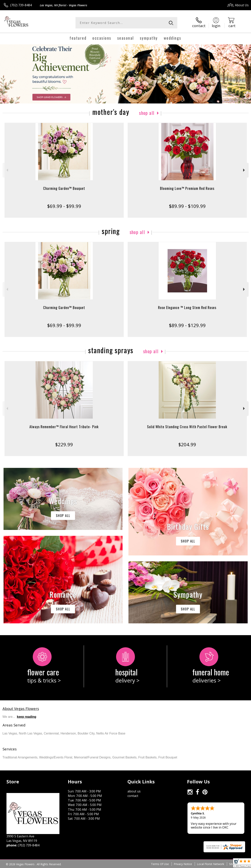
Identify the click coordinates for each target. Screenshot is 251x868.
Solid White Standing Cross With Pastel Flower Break (187, 427)
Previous (7, 170)
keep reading (27, 717)
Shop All (147, 113)
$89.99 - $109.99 (187, 206)
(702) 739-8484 (21, 5)
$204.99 (187, 444)
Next (244, 170)
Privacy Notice (183, 864)
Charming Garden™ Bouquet (64, 188)
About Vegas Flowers (21, 708)
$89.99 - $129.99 (187, 325)
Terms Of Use (160, 864)
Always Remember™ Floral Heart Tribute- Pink (64, 427)
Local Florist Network (211, 864)
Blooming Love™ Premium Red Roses (187, 188)
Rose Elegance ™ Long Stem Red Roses (187, 307)
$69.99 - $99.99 (64, 206)
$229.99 (64, 444)
